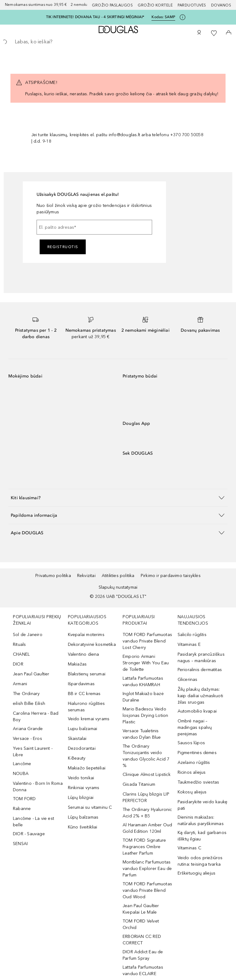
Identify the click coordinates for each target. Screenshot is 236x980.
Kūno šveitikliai (83, 827)
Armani (20, 684)
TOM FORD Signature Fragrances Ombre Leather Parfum (144, 847)
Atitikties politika (118, 576)
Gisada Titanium (139, 784)
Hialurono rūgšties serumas (87, 707)
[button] (118, 498)
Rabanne (22, 809)
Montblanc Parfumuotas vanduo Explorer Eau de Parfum (147, 869)
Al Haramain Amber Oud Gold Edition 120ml (147, 828)
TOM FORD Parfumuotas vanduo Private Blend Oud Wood (147, 890)
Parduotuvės (192, 5)
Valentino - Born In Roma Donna (38, 787)
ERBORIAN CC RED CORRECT (142, 940)
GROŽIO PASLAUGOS (112, 5)
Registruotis (63, 247)
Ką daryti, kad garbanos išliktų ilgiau (202, 836)
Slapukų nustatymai (118, 587)
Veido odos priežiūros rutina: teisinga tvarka (200, 861)
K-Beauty (77, 758)
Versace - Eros (28, 739)
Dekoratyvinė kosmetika (92, 644)
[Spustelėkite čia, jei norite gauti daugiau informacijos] (183, 17)
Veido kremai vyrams (89, 719)
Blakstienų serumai (87, 674)
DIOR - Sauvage (29, 834)
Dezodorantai (82, 748)
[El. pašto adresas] (94, 227)
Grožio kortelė (155, 5)
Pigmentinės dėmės (197, 753)
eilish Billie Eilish (29, 703)
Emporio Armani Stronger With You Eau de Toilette (146, 663)
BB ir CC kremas (84, 694)
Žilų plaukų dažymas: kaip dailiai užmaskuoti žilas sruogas (201, 696)
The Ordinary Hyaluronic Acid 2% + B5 (147, 813)
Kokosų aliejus (192, 792)
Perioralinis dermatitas (200, 670)
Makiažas (77, 664)
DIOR (18, 664)
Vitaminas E (189, 644)
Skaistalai (77, 739)
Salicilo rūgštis (192, 635)
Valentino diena (84, 654)
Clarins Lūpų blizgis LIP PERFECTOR (146, 797)
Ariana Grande (28, 729)
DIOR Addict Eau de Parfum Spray (143, 955)
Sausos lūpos (191, 743)
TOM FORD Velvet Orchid (141, 924)
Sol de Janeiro (28, 635)
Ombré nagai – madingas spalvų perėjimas (195, 727)
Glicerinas (188, 680)
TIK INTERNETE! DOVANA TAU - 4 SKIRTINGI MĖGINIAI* (95, 17)
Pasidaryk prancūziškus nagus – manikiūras (201, 658)
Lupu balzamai (83, 729)
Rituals (19, 644)
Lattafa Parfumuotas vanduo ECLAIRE (143, 970)
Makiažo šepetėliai (87, 768)
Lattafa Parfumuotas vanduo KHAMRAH (143, 682)
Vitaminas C (189, 848)
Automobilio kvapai (197, 711)
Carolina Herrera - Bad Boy (36, 717)
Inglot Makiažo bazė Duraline (143, 697)
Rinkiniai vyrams (84, 788)
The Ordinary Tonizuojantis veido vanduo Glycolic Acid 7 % (146, 756)
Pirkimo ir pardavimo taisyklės (171, 576)
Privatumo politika (53, 576)
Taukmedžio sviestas (199, 782)
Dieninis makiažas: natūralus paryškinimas (201, 820)
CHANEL (21, 654)
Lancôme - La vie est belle (33, 822)
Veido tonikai (81, 778)
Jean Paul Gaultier (31, 674)
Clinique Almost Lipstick (147, 775)
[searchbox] (118, 42)
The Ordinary (26, 694)
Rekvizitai (86, 576)
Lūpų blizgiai (81, 798)
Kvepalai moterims (86, 635)
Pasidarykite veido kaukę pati (203, 805)
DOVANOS (221, 5)
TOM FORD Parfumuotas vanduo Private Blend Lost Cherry (147, 641)
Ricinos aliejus (192, 772)
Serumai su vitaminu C (90, 807)
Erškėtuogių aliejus (197, 873)
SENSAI (20, 844)
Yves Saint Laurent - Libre (33, 752)
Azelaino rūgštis (194, 763)
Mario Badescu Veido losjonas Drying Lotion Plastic (145, 715)
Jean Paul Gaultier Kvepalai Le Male (141, 909)
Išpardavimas (81, 684)
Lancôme (22, 764)
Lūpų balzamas (83, 817)
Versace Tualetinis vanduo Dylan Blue (142, 734)
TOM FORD (24, 799)
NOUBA (21, 774)
